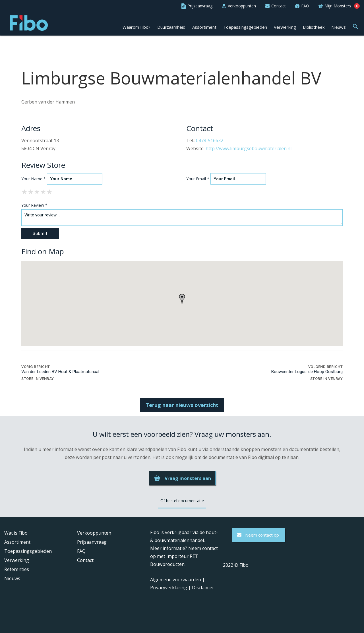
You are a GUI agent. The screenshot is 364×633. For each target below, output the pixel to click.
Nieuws (339, 27)
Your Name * (34, 179)
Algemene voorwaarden (176, 580)
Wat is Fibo (16, 533)
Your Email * (198, 179)
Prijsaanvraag (92, 542)
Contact (85, 560)
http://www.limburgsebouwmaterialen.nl (249, 148)
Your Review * (34, 205)
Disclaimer (203, 588)
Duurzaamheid (171, 27)
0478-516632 (210, 140)
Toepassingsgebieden (245, 27)
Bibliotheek (314, 27)
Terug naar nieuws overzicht (182, 405)
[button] (355, 26)
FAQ (81, 551)
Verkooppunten (94, 533)
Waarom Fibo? (136, 27)
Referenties (17, 569)
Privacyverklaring (169, 588)
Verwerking (285, 27)
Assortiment (204, 27)
